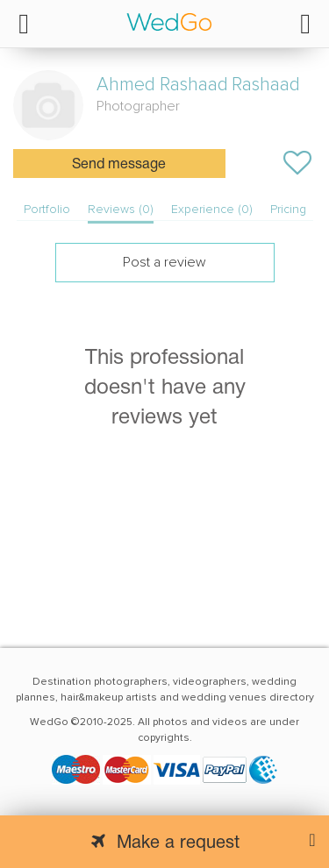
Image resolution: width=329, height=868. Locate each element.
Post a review (164, 262)
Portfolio (47, 209)
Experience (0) (212, 209)
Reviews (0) (121, 209)
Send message (119, 165)
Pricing (288, 209)
